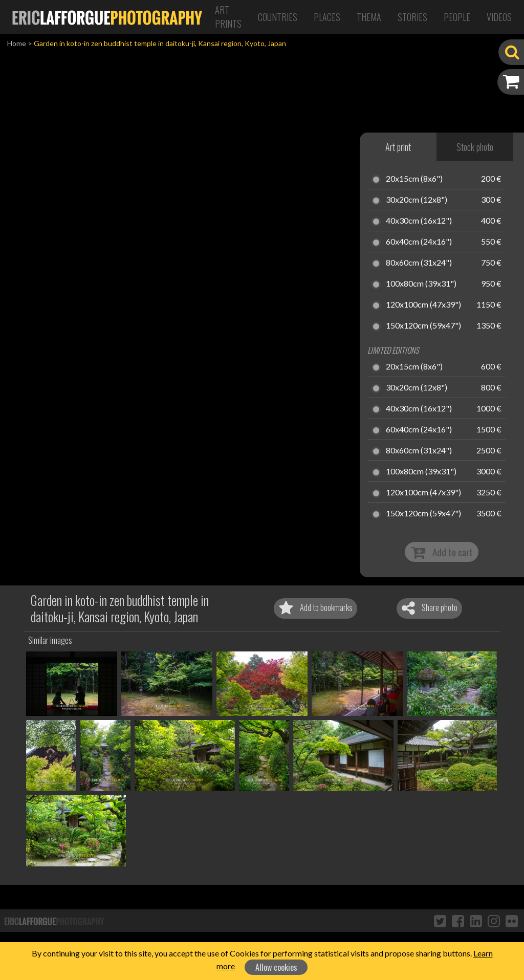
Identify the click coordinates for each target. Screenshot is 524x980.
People (457, 17)
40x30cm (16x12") (419, 221)
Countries (278, 17)
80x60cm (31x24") (419, 263)
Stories (412, 17)
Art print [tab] (398, 147)
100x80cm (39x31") (421, 284)
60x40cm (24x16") (419, 242)
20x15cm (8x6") (414, 179)
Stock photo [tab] (475, 147)
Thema (369, 17)
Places (327, 17)
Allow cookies (276, 967)
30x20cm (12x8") (417, 200)
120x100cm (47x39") (423, 305)
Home (17, 43)
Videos (499, 17)
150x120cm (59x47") (423, 326)
